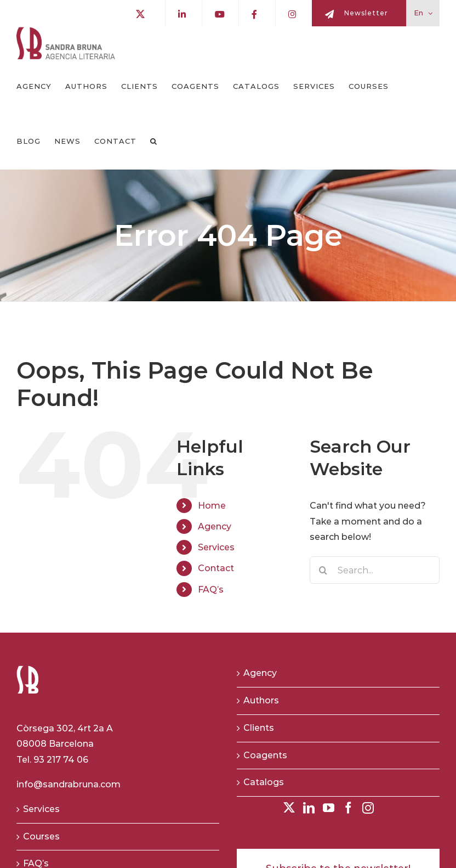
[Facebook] (348, 808)
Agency (215, 526)
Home (212, 506)
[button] (154, 142)
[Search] (323, 570)
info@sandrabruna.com (69, 784)
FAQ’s (211, 590)
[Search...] (375, 570)
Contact (216, 569)
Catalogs (264, 783)
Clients (259, 728)
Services (216, 547)
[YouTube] (329, 808)
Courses (41, 836)
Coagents (265, 755)
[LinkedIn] (309, 808)
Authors (261, 700)
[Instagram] (368, 808)
